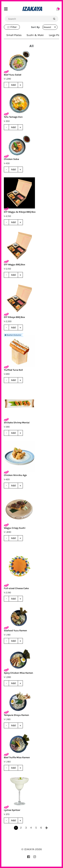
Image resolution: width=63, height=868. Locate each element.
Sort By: (36, 27)
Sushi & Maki (35, 35)
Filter (12, 27)
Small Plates (14, 35)
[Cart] (58, 9)
